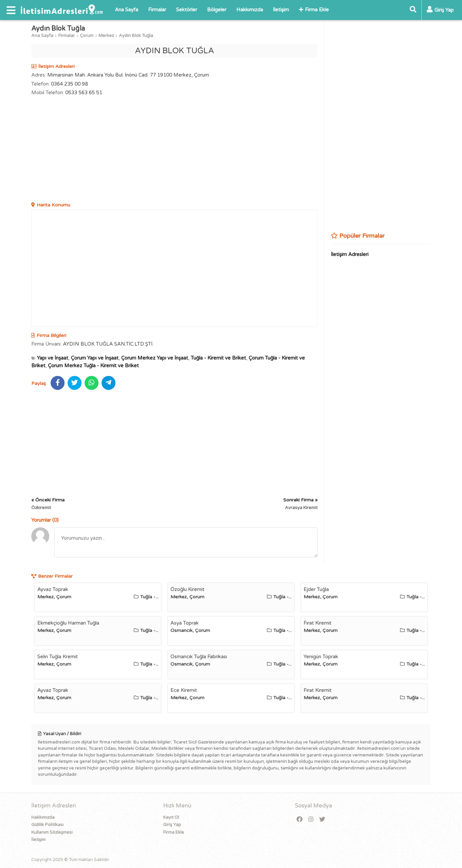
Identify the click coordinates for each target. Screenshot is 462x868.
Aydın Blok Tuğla (136, 36)
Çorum (87, 36)
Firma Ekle (314, 10)
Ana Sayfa (126, 10)
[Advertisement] (174, 150)
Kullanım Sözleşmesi (52, 832)
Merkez (106, 36)
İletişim (281, 10)
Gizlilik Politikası (47, 825)
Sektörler (187, 10)
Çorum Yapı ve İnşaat (95, 358)
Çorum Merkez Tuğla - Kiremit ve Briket (93, 366)
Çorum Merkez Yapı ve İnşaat (155, 358)
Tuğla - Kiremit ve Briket (218, 358)
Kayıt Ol (171, 817)
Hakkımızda (250, 10)
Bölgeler (217, 10)
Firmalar (157, 10)
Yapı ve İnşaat (53, 358)
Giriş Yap (172, 825)
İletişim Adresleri (350, 254)
